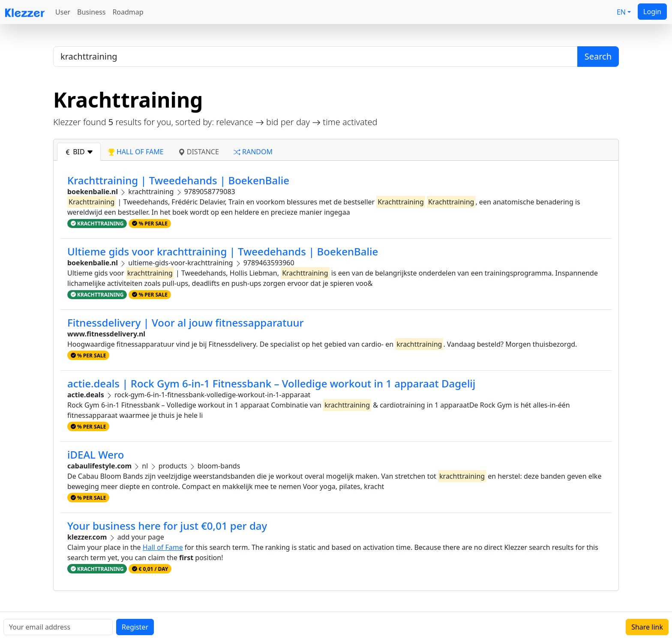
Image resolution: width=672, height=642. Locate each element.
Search (598, 56)
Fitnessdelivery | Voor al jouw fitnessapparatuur (186, 322)
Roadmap (128, 12)
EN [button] (621, 12)
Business (91, 12)
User (63, 12)
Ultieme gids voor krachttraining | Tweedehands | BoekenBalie (223, 251)
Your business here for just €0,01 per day (167, 526)
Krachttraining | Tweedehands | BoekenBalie (178, 180)
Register (135, 627)
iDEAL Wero (96, 454)
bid (79, 152)
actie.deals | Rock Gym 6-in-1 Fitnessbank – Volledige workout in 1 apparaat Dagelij (271, 383)
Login (652, 12)
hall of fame (136, 152)
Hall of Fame (163, 547)
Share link (647, 627)
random (253, 152)
